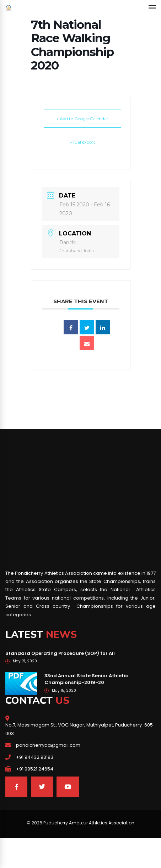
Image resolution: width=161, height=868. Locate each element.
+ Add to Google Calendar (82, 119)
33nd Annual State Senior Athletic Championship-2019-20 (86, 679)
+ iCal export (82, 142)
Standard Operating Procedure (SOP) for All (60, 653)
